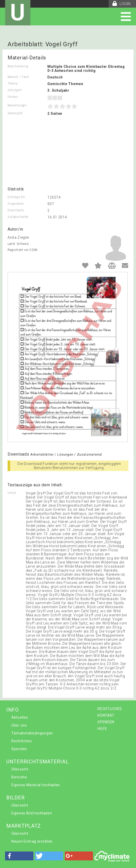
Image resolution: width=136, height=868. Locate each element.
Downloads (16, 210)
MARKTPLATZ (24, 826)
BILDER (15, 798)
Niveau (13, 97)
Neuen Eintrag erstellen (32, 841)
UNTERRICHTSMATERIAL (37, 762)
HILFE (102, 729)
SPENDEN (106, 722)
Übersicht (20, 769)
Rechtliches (22, 741)
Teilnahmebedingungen (32, 733)
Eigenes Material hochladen (36, 785)
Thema (13, 84)
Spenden (19, 749)
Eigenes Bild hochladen (32, 813)
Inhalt (12, 493)
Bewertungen (17, 105)
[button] (19, 856)
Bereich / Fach (18, 77)
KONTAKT (106, 715)
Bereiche (19, 777)
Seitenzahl (15, 113)
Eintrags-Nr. (17, 197)
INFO (13, 710)
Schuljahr (15, 90)
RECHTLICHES (110, 709)
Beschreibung (18, 66)
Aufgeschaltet (18, 217)
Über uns (19, 725)
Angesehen (16, 204)
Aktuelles (20, 717)
